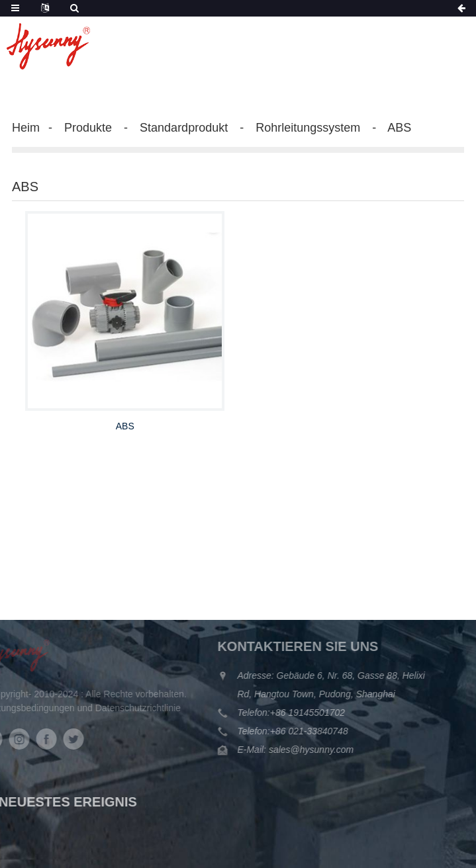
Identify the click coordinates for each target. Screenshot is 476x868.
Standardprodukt (184, 128)
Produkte (88, 128)
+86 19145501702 (294, 713)
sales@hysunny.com (297, 750)
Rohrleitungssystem (308, 128)
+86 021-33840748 (296, 731)
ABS (399, 128)
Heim (26, 128)
